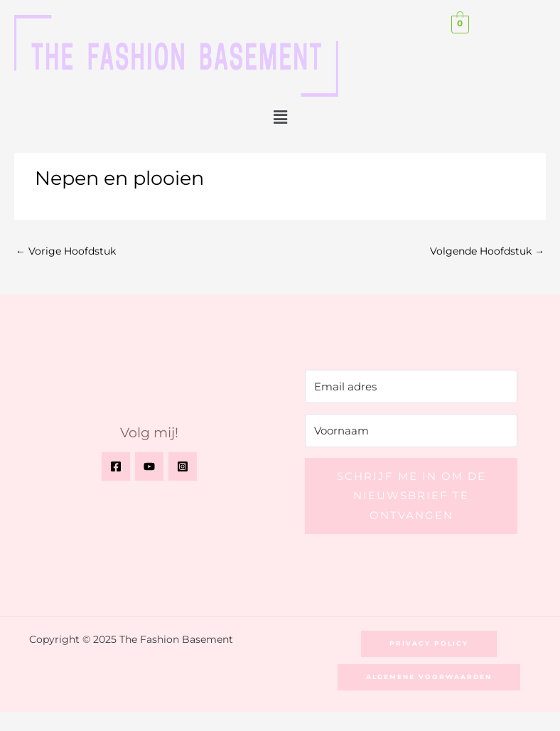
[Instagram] (183, 466)
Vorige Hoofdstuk (66, 251)
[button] (280, 117)
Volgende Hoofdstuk (487, 251)
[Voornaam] (411, 431)
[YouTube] (149, 466)
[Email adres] (411, 386)
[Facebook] (116, 466)
